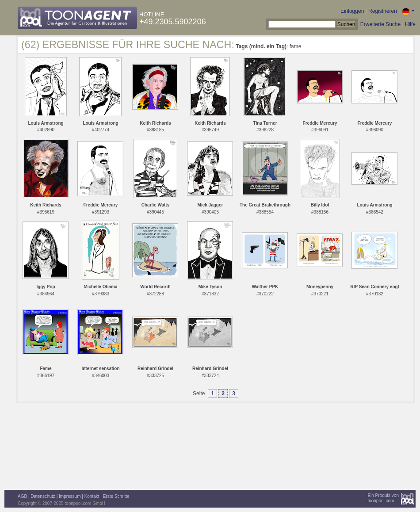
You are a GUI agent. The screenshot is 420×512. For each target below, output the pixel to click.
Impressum (70, 496)
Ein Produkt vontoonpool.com (383, 498)
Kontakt (92, 496)
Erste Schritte (116, 496)
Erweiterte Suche (380, 24)
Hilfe (410, 24)
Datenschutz (43, 496)
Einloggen (352, 11)
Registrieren (383, 11)
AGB (22, 496)
